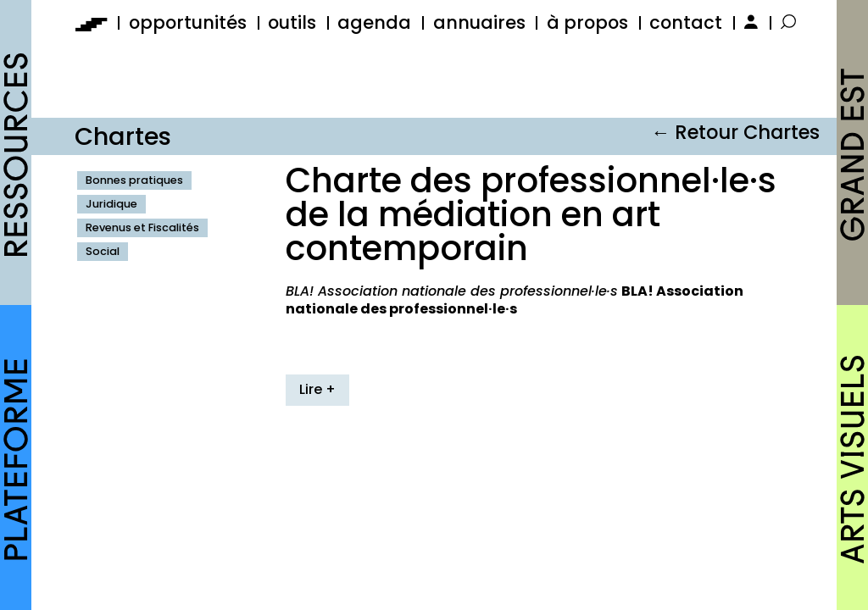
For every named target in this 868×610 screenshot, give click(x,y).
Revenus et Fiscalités (142, 227)
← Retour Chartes (735, 132)
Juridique (111, 204)
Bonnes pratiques (134, 180)
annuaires (479, 22)
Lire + (317, 389)
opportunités (188, 22)
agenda (374, 22)
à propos (587, 22)
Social (103, 251)
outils (292, 22)
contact (686, 22)
